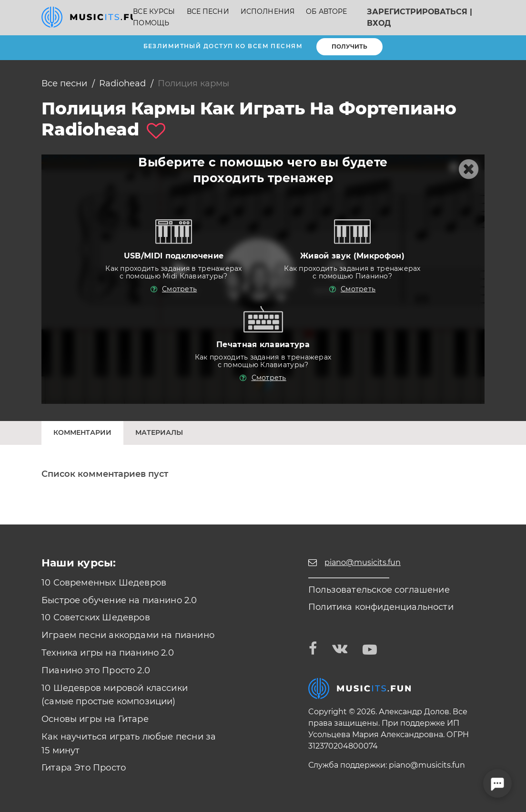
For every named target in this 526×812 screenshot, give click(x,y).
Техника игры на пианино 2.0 (108, 653)
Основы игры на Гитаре (95, 719)
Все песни (208, 12)
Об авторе (326, 12)
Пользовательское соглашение (379, 590)
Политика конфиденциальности (381, 607)
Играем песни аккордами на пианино (128, 635)
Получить (349, 46)
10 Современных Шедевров (104, 583)
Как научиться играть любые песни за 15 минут (129, 744)
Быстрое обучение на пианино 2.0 (119, 600)
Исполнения (268, 12)
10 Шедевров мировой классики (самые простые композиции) (115, 695)
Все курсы (154, 12)
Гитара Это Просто (84, 768)
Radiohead (122, 83)
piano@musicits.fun (427, 765)
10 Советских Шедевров (96, 617)
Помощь (151, 23)
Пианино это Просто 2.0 (96, 670)
